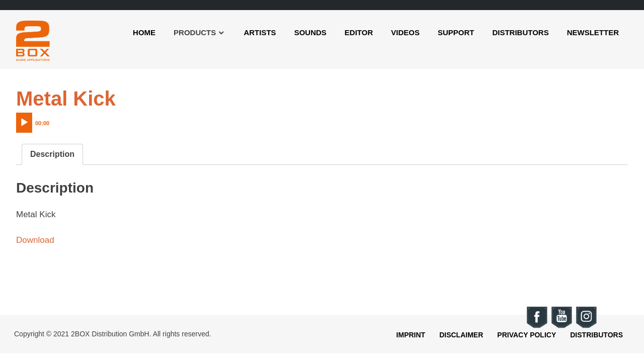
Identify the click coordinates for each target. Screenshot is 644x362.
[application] (54, 120)
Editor (359, 32)
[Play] (24, 123)
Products (195, 32)
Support (456, 32)
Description (52, 154)
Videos (405, 32)
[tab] (52, 154)
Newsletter (593, 32)
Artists (260, 32)
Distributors (520, 32)
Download (35, 240)
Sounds (310, 32)
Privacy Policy (527, 335)
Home (144, 32)
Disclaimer (461, 335)
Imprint (411, 335)
